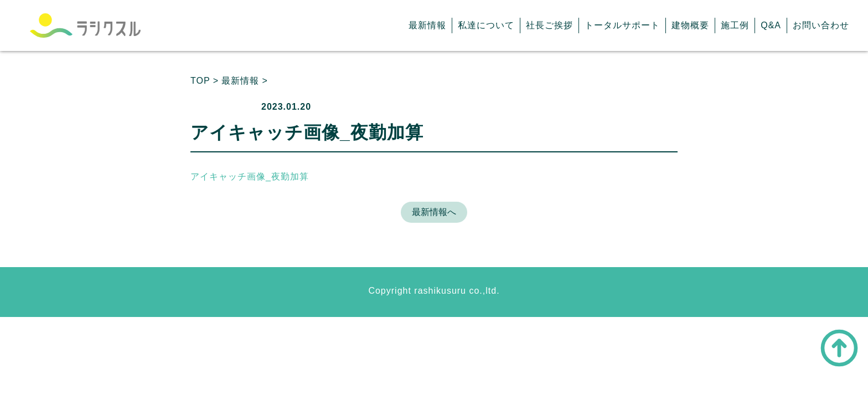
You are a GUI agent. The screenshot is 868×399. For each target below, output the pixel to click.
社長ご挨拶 (549, 25)
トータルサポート (622, 25)
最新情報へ (434, 212)
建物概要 (690, 25)
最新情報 (427, 25)
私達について (486, 25)
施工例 (735, 25)
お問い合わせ (821, 25)
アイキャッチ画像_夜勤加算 (250, 177)
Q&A (771, 25)
